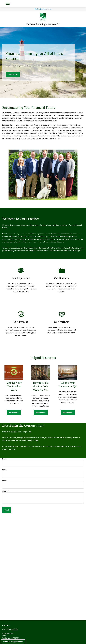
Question (6, 491)
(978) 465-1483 (12, 629)
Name (4, 459)
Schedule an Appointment (13, 642)
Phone (5, 480)
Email (4, 470)
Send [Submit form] (7, 510)
